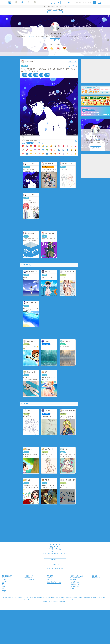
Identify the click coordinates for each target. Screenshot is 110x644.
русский (4, 590)
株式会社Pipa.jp (96, 578)
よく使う (24, 143)
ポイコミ (72, 588)
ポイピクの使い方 (29, 579)
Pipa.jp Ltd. (65, 601)
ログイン (55, 560)
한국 (3, 583)
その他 (42, 143)
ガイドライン (50, 579)
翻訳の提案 (9, 576)
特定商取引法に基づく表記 (54, 583)
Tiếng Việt (5, 581)
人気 (30, 143)
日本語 (4, 592)
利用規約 (49, 578)
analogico (58, 601)
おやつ (36, 143)
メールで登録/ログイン (55, 569)
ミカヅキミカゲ (55, 34)
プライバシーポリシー (53, 581)
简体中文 (4, 585)
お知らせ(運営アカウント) (76, 578)
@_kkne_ (32, 37)
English (4, 578)
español (4, 579)
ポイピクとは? (28, 578)
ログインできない (74, 585)
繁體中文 (4, 586)
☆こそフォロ (55, 40)
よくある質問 (73, 581)
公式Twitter (73, 579)
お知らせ (25, 66)
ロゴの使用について (75, 586)
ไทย (3, 588)
